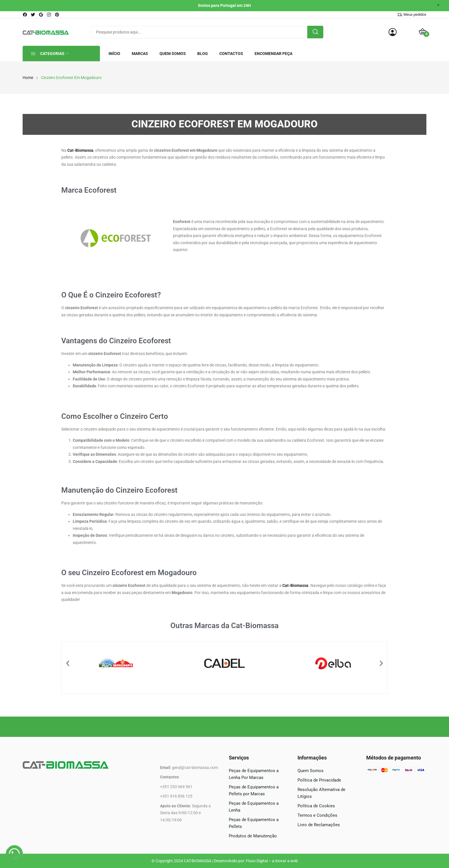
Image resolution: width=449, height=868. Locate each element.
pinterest (57, 15)
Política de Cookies (316, 806)
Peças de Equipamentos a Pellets (254, 823)
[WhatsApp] (14, 854)
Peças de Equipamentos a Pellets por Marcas (254, 790)
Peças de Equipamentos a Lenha (254, 807)
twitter (33, 15)
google (41, 15)
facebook (25, 15)
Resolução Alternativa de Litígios (321, 793)
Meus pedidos (415, 14)
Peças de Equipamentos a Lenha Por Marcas (254, 774)
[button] (68, 663)
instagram (49, 15)
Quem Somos (311, 771)
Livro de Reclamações (319, 825)
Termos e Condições (317, 815)
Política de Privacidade (319, 780)
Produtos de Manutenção (253, 836)
